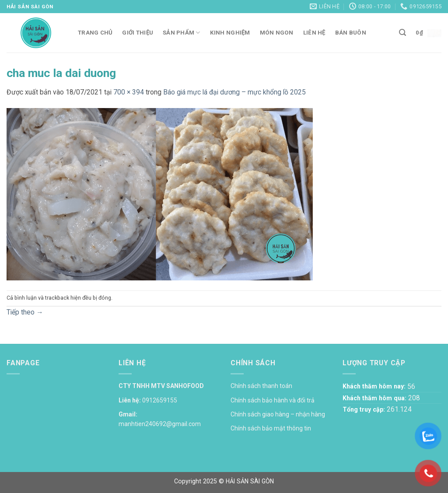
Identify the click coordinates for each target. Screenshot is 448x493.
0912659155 (160, 400)
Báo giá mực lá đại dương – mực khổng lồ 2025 (234, 92)
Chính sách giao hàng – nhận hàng (278, 414)
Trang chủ (95, 33)
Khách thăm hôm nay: (375, 386)
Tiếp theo (25, 312)
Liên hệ (314, 33)
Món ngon (277, 33)
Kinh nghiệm (230, 33)
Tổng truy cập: (365, 409)
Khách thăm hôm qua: (375, 398)
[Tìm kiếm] (402, 33)
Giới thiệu (138, 33)
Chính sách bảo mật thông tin (271, 428)
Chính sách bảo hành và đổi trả (273, 400)
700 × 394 (129, 92)
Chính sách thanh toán (261, 386)
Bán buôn (351, 33)
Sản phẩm (182, 33)
